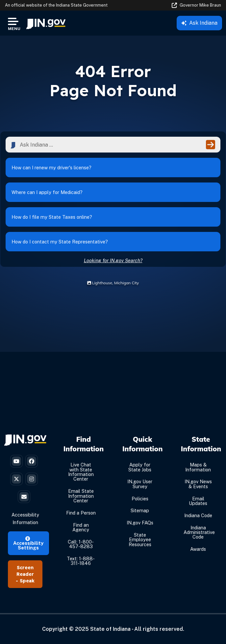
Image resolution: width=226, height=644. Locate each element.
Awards (198, 549)
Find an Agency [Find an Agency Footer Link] (81, 527)
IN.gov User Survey (140, 484)
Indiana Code (198, 515)
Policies (140, 499)
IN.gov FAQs (140, 523)
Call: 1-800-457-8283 (81, 544)
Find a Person (81, 513)
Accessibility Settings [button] (28, 544)
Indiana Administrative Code (199, 532)
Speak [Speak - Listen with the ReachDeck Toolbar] (27, 581)
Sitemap (140, 510)
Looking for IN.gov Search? (113, 260)
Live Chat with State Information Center (81, 472)
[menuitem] (46, 23)
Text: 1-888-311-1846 (81, 561)
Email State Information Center (81, 496)
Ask (199, 23)
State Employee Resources (140, 540)
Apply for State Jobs (140, 467)
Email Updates (198, 501)
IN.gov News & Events (198, 484)
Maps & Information (198, 467)
